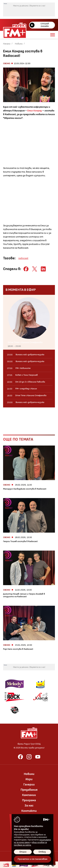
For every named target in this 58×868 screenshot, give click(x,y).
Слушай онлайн (39, 25)
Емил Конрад (35, 111)
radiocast (23, 258)
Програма (29, 800)
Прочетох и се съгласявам (32, 859)
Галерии (29, 784)
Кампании (29, 795)
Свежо (7, 63)
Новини (19, 44)
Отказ (42, 852)
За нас (29, 806)
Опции (23, 852)
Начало (7, 44)
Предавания (29, 790)
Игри (29, 779)
